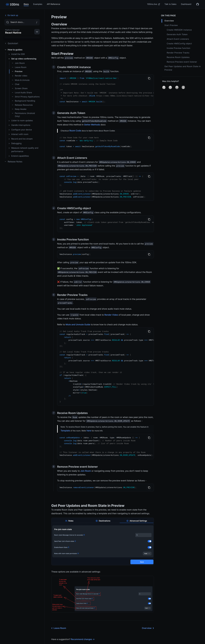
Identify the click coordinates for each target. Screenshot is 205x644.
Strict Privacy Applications (26, 97)
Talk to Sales (170, 4)
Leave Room (19, 67)
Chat (15, 84)
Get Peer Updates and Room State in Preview (183, 68)
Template (65, 423)
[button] (164, 87)
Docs (26, 4)
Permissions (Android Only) (23, 115)
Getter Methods (92, 123)
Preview (17, 71)
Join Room (18, 63)
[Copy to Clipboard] (149, 78)
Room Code (75, 129)
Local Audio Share (22, 93)
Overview (148, 620)
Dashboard (186, 4)
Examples (38, 4)
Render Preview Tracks (178, 53)
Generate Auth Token (177, 34)
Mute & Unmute (21, 80)
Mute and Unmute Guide (78, 321)
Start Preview (171, 25)
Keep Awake (19, 109)
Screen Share (20, 88)
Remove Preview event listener (182, 62)
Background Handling (23, 101)
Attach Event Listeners (178, 39)
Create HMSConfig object (179, 44)
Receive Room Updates (178, 57)
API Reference (53, 4)
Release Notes (13, 162)
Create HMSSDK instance (179, 30)
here (89, 423)
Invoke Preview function (178, 48)
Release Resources (22, 105)
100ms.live (154, 4)
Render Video (111, 311)
